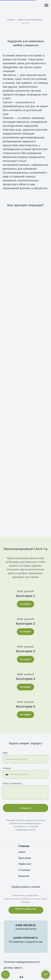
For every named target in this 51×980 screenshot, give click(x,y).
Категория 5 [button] (26, 706)
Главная (11, 20)
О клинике (24, 870)
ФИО (5, 753)
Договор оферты (13, 968)
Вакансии (24, 876)
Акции (22, 852)
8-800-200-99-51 (26, 925)
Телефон (7, 768)
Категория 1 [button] (26, 596)
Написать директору (26, 909)
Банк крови (25, 858)
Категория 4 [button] (26, 679)
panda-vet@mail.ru (26, 938)
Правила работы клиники (26, 887)
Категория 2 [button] (26, 624)
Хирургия (26, 23)
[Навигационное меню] (46, 5)
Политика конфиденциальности (22, 962)
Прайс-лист (25, 864)
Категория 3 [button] (26, 651)
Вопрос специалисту (12, 783)
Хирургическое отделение (29, 20)
